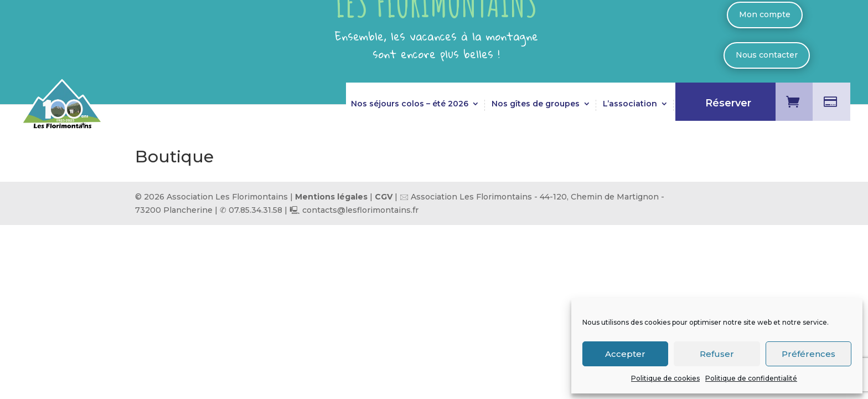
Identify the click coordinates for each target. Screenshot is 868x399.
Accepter (625, 354)
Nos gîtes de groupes (536, 104)
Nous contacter (767, 55)
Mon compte (765, 14)
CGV (385, 197)
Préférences (808, 354)
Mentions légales (331, 197)
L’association (630, 104)
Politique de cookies (665, 378)
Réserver (728, 104)
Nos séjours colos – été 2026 (410, 104)
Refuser (717, 354)
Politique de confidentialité (751, 378)
